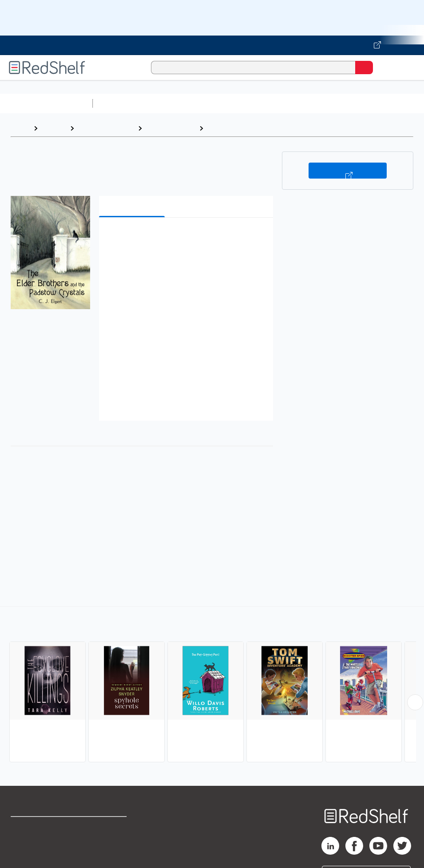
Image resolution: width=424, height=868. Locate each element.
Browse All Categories (46, 103)
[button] (185, 238)
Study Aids (120, 103)
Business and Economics (345, 103)
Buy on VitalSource (348, 171)
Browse (54, 128)
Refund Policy (110, 847)
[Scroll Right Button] (415, 702)
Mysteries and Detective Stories (262, 128)
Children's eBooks (106, 128)
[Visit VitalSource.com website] (212, 45)
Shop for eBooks (37, 827)
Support (23, 847)
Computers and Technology (254, 103)
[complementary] (212, 685)
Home (20, 128)
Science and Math (174, 103)
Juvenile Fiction (170, 128)
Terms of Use (109, 827)
